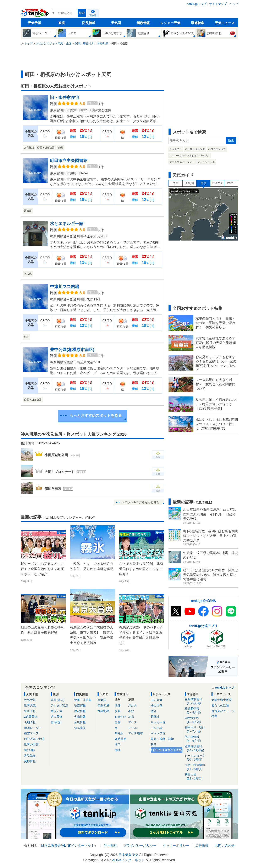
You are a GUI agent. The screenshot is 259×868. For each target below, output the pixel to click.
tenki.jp (35, 14)
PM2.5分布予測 (34, 739)
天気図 (116, 23)
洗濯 (117, 705)
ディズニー (176, 149)
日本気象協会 (51, 846)
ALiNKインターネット (78, 846)
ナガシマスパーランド (182, 162)
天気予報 (34, 23)
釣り (154, 744)
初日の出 (197, 777)
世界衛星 (103, 711)
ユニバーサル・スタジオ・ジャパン (189, 156)
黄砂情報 (30, 761)
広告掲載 (202, 846)
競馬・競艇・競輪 (162, 739)
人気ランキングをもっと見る (140, 502)
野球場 (155, 717)
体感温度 (120, 739)
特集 (214, 716)
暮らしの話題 (220, 705)
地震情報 (80, 705)
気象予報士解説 (222, 700)
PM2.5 (231, 183)
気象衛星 (103, 705)
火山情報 (80, 717)
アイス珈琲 (136, 733)
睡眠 (117, 750)
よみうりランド (206, 162)
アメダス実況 (59, 705)
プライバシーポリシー (140, 846)
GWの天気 (197, 720)
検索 (82, 13)
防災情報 (89, 23)
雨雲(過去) (57, 700)
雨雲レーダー (33, 728)
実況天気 (56, 711)
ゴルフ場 (156, 728)
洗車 (117, 744)
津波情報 (80, 711)
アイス (133, 722)
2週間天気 (31, 717)
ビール (133, 728)
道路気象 (30, 756)
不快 (131, 711)
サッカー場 (158, 722)
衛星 (176, 183)
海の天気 (156, 705)
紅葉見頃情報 (197, 748)
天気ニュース (225, 23)
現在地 (93, 15)
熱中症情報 (197, 739)
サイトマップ (218, 4)
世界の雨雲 (31, 744)
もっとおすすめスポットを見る (96, 416)
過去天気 (56, 717)
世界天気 (30, 705)
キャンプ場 (158, 733)
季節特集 (198, 23)
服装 (117, 711)
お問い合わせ (225, 846)
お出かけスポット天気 (167, 750)
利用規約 (111, 846)
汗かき (133, 705)
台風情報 (80, 722)
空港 (154, 711)
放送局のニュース (223, 711)
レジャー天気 (170, 23)
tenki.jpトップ (197, 4)
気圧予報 (30, 711)
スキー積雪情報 (197, 767)
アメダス (217, 183)
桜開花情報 (197, 711)
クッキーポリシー (176, 846)
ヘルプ (234, 4)
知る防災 (80, 728)
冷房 (131, 717)
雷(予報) (29, 750)
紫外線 (119, 733)
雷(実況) (56, 722)
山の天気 (156, 700)
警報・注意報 (83, 700)
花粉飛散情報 (197, 701)
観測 (62, 23)
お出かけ (120, 717)
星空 (117, 722)
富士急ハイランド (195, 149)
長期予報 (30, 722)
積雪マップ (31, 733)
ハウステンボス (217, 149)
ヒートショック (197, 758)
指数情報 (143, 23)
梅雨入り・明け (197, 730)
